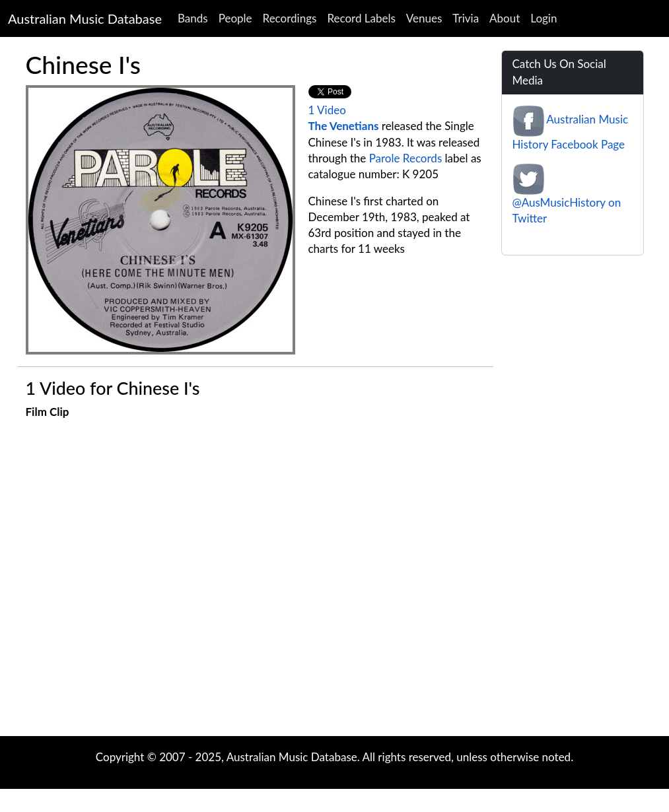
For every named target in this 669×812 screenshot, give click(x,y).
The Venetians (344, 126)
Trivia (466, 18)
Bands (193, 18)
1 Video (327, 110)
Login (544, 18)
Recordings (290, 18)
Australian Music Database (85, 18)
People (235, 18)
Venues (424, 18)
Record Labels (361, 18)
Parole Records (406, 158)
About (505, 18)
